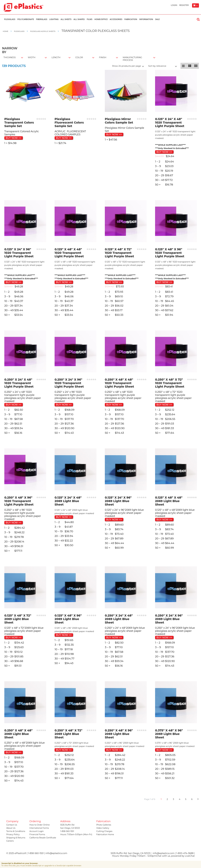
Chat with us (163, 856)
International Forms (39, 828)
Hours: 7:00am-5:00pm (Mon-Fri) (76, 834)
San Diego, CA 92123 (70, 828)
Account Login (37, 831)
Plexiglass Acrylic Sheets (43, 31)
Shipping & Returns (16, 838)
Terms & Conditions (16, 831)
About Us (11, 828)
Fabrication (131, 19)
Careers (10, 841)
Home (6, 31)
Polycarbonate (26, 19)
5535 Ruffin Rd (67, 825)
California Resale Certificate (43, 838)
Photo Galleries (104, 825)
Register (184, 5)
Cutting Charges (104, 831)
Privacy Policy (13, 834)
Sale (157, 19)
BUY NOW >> (14, 138)
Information (146, 19)
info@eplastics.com (164, 853)
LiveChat (190, 856)
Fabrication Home (105, 834)
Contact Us (12, 825)
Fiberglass (42, 19)
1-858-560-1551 (67, 831)
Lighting (54, 19)
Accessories (116, 19)
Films (90, 19)
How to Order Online (40, 825)
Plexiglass (10, 19)
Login (174, 5)
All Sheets (66, 19)
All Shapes (79, 19)
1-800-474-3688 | (186, 853)
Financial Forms (37, 834)
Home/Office (101, 19)
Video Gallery (103, 828)
